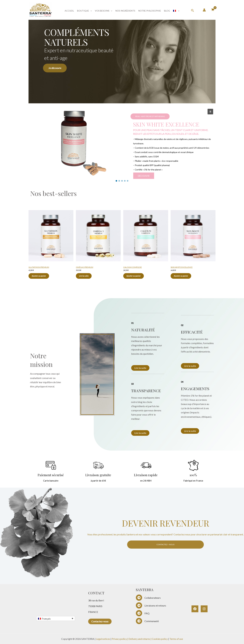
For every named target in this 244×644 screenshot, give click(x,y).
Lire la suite (140, 368)
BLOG (167, 11)
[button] (90, 11)
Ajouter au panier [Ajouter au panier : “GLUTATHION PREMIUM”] (39, 276)
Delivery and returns (140, 639)
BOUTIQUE (84, 11)
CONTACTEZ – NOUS (165, 544)
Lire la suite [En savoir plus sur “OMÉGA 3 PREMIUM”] (84, 276)
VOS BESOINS (104, 11)
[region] (122, 60)
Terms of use (176, 639)
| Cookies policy (159, 639)
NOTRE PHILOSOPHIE (150, 11)
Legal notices (103, 639)
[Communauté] (147, 621)
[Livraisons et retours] (151, 605)
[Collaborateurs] (148, 598)
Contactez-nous (100, 621)
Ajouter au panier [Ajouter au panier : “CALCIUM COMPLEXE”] (134, 276)
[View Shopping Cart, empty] (213, 10)
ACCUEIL (69, 11)
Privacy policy (119, 639)
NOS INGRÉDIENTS (125, 11)
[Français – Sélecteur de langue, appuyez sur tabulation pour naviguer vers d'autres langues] (56, 618)
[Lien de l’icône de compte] (204, 10)
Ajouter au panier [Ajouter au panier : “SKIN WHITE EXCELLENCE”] (181, 276)
